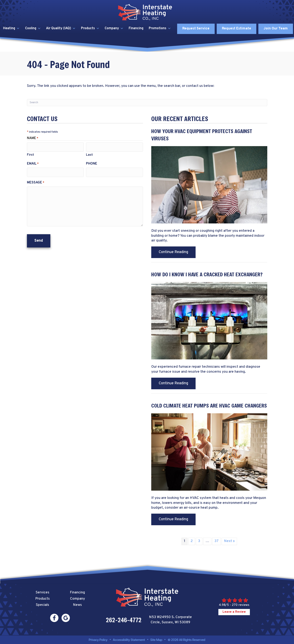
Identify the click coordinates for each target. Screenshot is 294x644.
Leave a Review (234, 612)
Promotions (160, 28)
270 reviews (241, 605)
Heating (11, 28)
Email (33, 163)
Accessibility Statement (129, 640)
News (77, 605)
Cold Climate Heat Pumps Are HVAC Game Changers (209, 406)
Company (114, 28)
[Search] (147, 103)
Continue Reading (177, 252)
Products (90, 28)
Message (36, 180)
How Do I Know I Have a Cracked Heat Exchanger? (207, 274)
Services (42, 593)
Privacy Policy (98, 640)
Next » (229, 541)
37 (217, 541)
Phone (92, 163)
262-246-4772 (124, 620)
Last (89, 154)
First (30, 154)
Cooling (33, 28)
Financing (136, 28)
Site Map (156, 640)
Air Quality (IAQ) (61, 28)
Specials (42, 605)
